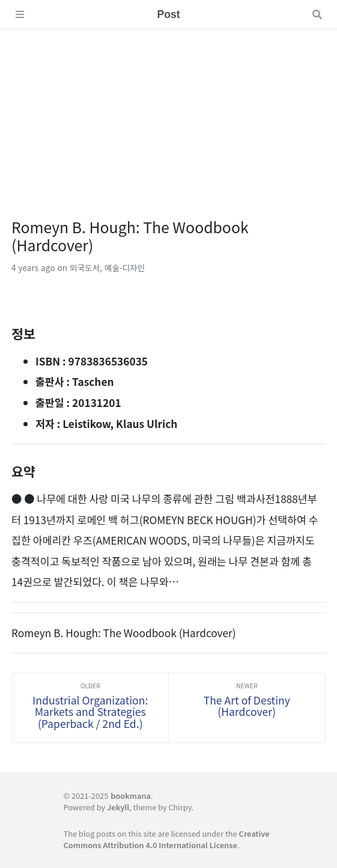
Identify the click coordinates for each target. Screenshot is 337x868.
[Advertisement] (168, 113)
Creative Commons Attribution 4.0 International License (166, 839)
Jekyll (118, 807)
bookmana (131, 796)
